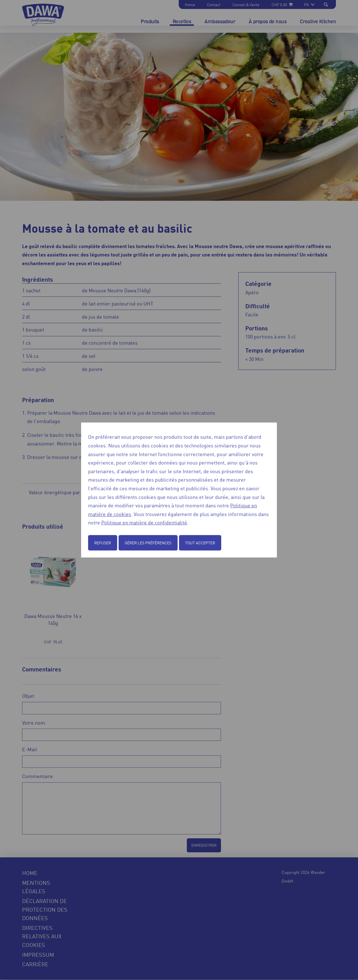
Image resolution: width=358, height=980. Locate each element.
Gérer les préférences (148, 543)
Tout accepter (200, 543)
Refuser (103, 543)
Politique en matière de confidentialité (144, 522)
